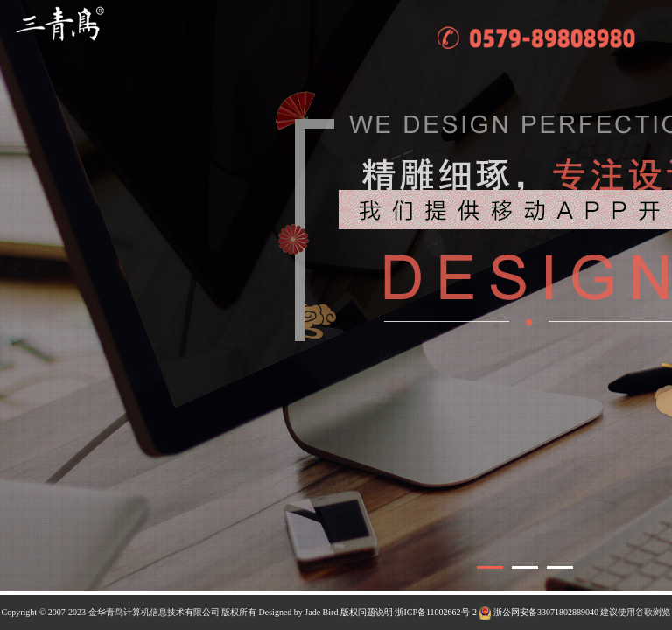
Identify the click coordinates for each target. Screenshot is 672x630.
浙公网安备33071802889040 (539, 612)
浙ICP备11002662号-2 (436, 612)
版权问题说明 (367, 612)
